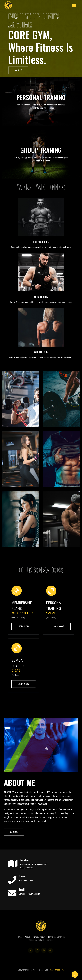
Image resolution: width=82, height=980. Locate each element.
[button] (74, 5)
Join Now (24, 626)
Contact (50, 945)
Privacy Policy (39, 942)
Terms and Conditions (57, 942)
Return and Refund (36, 945)
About (27, 942)
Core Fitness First (57, 970)
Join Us (18, 70)
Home (19, 942)
